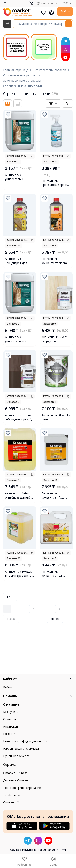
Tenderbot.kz (12, 795)
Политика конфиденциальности (25, 741)
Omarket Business (15, 773)
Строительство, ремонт (20, 75)
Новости (9, 734)
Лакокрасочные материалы (22, 81)
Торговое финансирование (22, 788)
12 (10, 597)
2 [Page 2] (33, 609)
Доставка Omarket (16, 780)
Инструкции (11, 726)
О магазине (11, 704)
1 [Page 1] (7, 609)
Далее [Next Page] (55, 619)
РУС (68, 3)
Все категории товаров (50, 70)
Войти (65, 11)
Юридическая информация (22, 748)
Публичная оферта (16, 756)
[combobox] (53, 103)
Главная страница (16, 70)
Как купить (11, 712)
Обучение (10, 719)
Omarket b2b (12, 802)
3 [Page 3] (59, 609)
